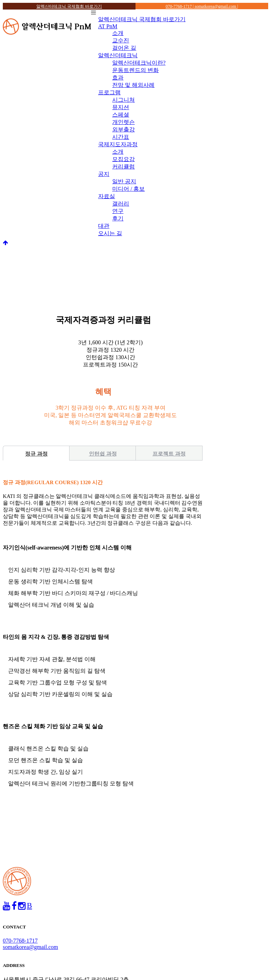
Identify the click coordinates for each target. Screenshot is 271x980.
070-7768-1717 (20, 941)
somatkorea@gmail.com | (216, 6)
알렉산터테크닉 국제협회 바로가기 (69, 6)
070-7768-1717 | (180, 6)
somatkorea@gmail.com (30, 947)
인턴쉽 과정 (103, 454)
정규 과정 (36, 454)
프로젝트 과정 (169, 454)
